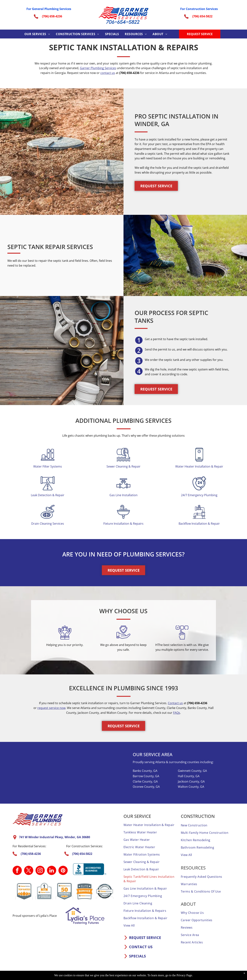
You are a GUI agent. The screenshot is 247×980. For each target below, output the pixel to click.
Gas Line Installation (123, 495)
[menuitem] (37, 34)
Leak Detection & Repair (48, 495)
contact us (108, 73)
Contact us (175, 703)
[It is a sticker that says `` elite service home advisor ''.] (84, 891)
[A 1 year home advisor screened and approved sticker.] (44, 891)
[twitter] (29, 871)
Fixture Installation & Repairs (123, 524)
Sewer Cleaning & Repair (123, 466)
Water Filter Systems (48, 466)
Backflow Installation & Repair (199, 524)
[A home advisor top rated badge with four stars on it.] (24, 891)
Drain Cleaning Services (48, 524)
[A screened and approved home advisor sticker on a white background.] (105, 891)
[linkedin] (52, 871)
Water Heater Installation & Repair (199, 466)
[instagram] (40, 871)
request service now (51, 708)
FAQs (177, 713)
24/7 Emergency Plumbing (199, 495)
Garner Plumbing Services (98, 68)
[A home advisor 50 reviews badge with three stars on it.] (64, 891)
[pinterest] (63, 871)
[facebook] (17, 871)
